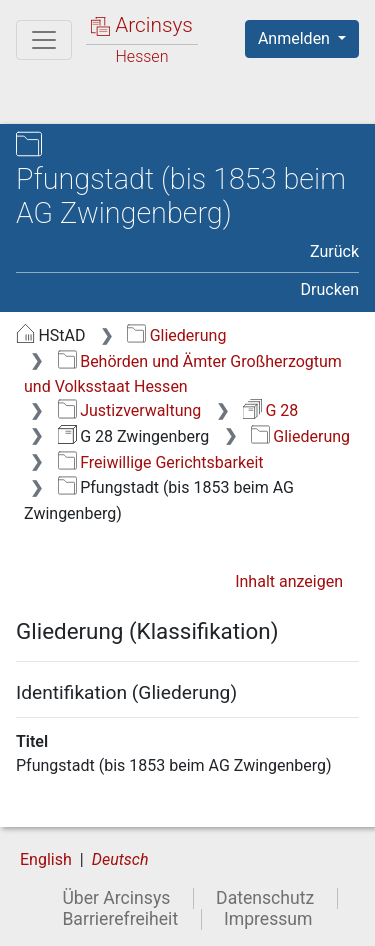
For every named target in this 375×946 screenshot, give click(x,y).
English (46, 859)
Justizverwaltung (130, 410)
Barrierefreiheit (120, 919)
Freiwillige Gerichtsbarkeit (161, 462)
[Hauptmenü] (44, 40)
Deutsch (120, 859)
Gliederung (176, 335)
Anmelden (296, 38)
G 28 (270, 410)
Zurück (334, 251)
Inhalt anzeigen (289, 581)
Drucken (330, 289)
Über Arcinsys (116, 898)
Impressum (268, 919)
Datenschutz (265, 898)
